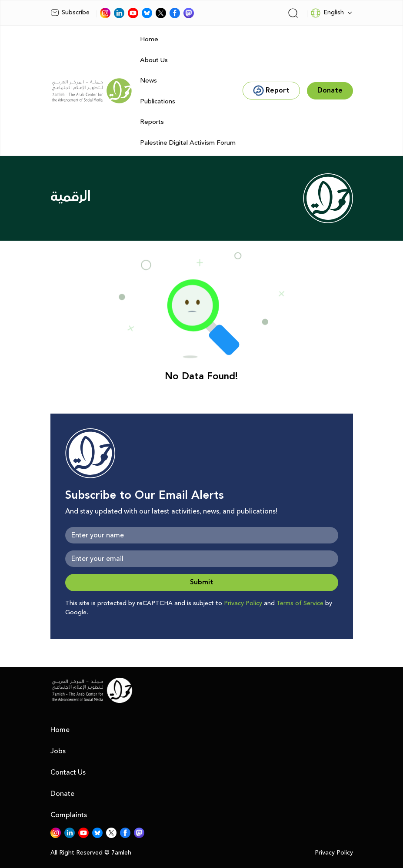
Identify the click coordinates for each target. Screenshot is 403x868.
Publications (158, 101)
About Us (154, 60)
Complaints (69, 815)
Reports (152, 122)
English (327, 13)
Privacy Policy (243, 603)
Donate (62, 794)
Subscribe (70, 13)
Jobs (58, 751)
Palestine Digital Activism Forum (188, 143)
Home (149, 39)
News (148, 81)
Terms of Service (300, 603)
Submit (202, 582)
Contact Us (68, 772)
